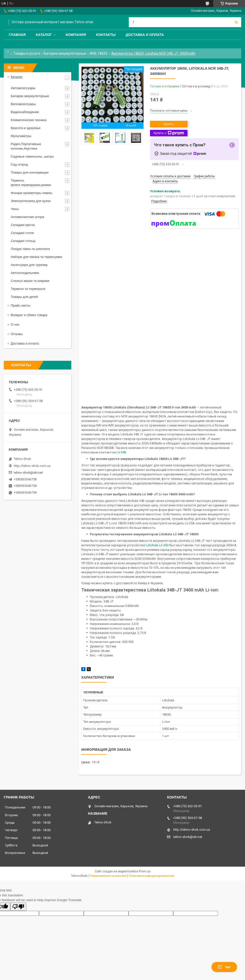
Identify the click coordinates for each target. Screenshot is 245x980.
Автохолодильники (25, 273)
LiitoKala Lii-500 (157, 545)
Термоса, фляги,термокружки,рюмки (31, 183)
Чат (224, 967)
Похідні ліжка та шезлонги (30, 249)
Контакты (106, 35)
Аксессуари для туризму (29, 265)
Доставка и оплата (145, 35)
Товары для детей (24, 297)
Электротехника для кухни (31, 201)
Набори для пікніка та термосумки (36, 257)
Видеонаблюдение (25, 112)
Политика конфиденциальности (151, 876)
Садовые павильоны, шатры (32, 156)
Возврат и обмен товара (29, 315)
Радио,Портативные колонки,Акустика (26, 146)
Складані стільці (23, 241)
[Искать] (236, 22)
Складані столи (22, 233)
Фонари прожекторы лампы (31, 193)
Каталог (44, 35)
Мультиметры (21, 136)
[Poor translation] (18, 907)
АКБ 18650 (99, 53)
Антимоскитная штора (27, 217)
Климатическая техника (29, 120)
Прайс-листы (21, 305)
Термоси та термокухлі (28, 289)
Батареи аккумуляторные (65, 53)
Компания (76, 35)
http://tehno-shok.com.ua (32, 466)
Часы (15, 209)
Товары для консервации (30, 172)
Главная (17, 35)
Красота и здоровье (26, 128)
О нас (15, 324)
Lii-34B (121, 452)
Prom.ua (145, 871)
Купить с (169, 133)
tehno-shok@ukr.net (28, 473)
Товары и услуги (27, 53)
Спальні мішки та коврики (30, 281)
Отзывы (17, 334)
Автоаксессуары (23, 88)
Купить (169, 124)
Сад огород (19, 164)
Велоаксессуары (23, 104)
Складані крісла (23, 225)
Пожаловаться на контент (108, 876)
